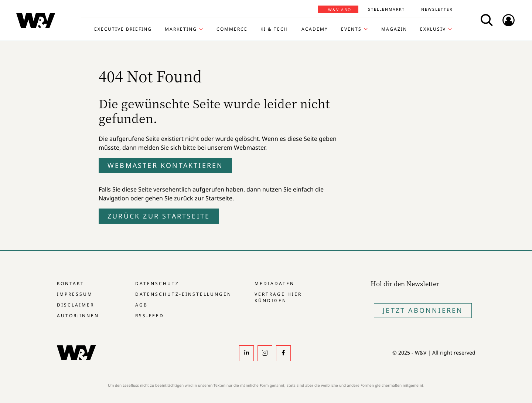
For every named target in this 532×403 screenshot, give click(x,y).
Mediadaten (274, 283)
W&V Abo (340, 10)
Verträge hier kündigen (278, 297)
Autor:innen (78, 316)
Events (351, 29)
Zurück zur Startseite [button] (159, 216)
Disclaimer (76, 305)
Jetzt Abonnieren (423, 310)
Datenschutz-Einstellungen (183, 294)
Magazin (394, 29)
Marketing (181, 29)
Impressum (75, 294)
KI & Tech (274, 29)
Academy (315, 29)
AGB (141, 305)
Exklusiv (433, 29)
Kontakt (71, 283)
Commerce (232, 29)
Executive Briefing (123, 29)
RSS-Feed (150, 316)
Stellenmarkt (386, 9)
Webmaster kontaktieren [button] (165, 165)
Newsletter (437, 9)
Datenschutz (157, 283)
